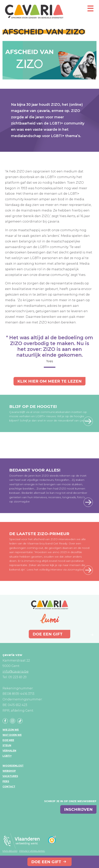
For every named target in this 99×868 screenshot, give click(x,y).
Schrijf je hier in (88, 421)
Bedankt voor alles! (35, 470)
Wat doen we (12, 735)
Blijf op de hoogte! (33, 406)
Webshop (9, 771)
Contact (9, 787)
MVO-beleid (10, 851)
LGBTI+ (7, 756)
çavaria (34, 12)
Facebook (5, 721)
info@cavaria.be (16, 671)
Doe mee (8, 740)
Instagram (13, 721)
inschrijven (78, 809)
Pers (6, 781)
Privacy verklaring (32, 851)
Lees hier (88, 502)
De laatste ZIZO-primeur (39, 534)
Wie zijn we (11, 730)
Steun (7, 745)
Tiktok (20, 721)
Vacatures (10, 776)
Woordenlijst (13, 766)
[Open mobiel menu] (90, 10)
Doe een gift (46, 862)
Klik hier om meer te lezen (49, 381)
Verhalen (9, 751)
